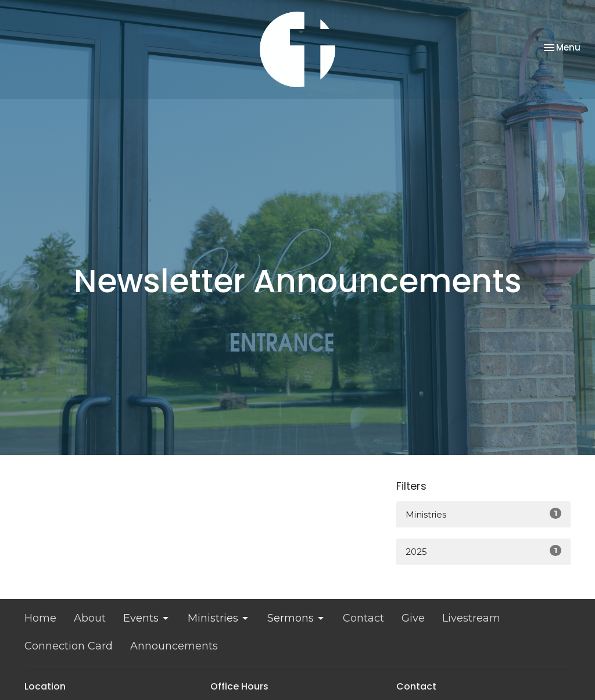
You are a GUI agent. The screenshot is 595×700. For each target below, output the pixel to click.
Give (413, 618)
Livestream (471, 618)
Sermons (296, 618)
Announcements (174, 646)
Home (40, 618)
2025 (483, 551)
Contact (363, 618)
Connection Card (69, 646)
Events (147, 618)
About (90, 618)
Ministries (483, 514)
